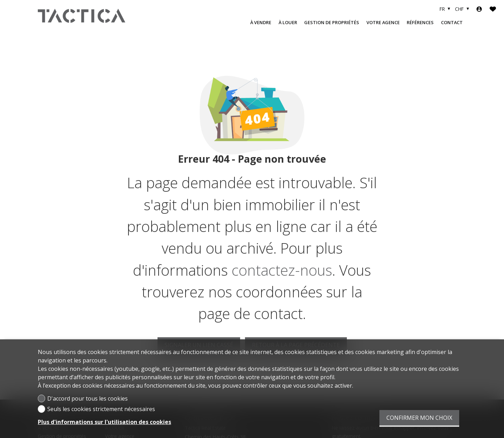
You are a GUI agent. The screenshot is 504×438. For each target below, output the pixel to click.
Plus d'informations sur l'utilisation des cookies (104, 422)
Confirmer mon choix (419, 418)
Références (420, 22)
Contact (452, 22)
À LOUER (288, 22)
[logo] (82, 16)
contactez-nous (282, 270)
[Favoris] (493, 9)
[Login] (479, 9)
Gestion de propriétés (332, 22)
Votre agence (383, 22)
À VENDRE (261, 22)
